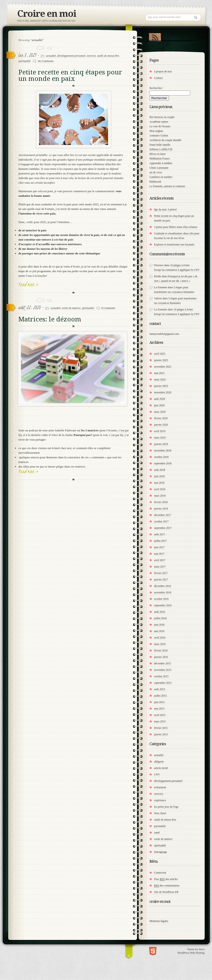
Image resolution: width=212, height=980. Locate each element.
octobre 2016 (161, 599)
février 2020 (161, 418)
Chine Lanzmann (159, 168)
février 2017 (161, 573)
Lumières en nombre (161, 177)
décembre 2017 (163, 515)
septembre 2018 (163, 463)
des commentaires (167, 886)
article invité (161, 768)
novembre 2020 (163, 392)
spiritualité (24, 61)
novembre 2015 (163, 670)
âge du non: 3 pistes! (165, 209)
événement (160, 787)
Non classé (160, 813)
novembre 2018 (163, 450)
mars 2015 (160, 721)
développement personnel (71, 56)
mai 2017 (159, 554)
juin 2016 (159, 625)
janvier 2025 (161, 360)
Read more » (29, 284)
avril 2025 (160, 354)
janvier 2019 (161, 444)
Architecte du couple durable (165, 140)
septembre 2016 (163, 605)
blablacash (155, 182)
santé (157, 833)
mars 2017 (160, 567)
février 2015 (161, 728)
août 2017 (160, 534)
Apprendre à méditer (161, 163)
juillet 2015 (160, 696)
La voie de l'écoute (160, 126)
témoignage (160, 852)
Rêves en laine (158, 154)
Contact (158, 78)
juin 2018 (159, 476)
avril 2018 (160, 489)
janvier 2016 (161, 657)
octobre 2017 (161, 521)
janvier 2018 (161, 509)
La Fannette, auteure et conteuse (167, 186)
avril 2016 (160, 638)
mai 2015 (159, 709)
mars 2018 (160, 496)
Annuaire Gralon (159, 135)
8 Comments (108, 308)
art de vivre (156, 172)
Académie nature (159, 122)
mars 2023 (160, 380)
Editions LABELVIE (161, 149)
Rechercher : (156, 88)
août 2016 (160, 612)
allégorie (159, 762)
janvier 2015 (161, 734)
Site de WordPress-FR (166, 892)
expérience (160, 800)
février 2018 (161, 502)
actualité (51, 56)
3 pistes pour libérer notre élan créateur (176, 227)
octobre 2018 (161, 457)
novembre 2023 (163, 367)
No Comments (46, 61)
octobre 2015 (161, 676)
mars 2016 (160, 644)
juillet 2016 (160, 618)
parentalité (160, 826)
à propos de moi (163, 71)
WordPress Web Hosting (191, 953)
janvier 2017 (161, 580)
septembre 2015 (163, 683)
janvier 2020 (161, 425)
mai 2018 (159, 483)
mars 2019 (160, 438)
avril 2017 (160, 560)
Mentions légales (159, 921)
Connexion (160, 873)
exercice (91, 56)
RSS (155, 36)
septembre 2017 (163, 528)
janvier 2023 (161, 386)
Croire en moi (47, 14)
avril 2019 (160, 431)
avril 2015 (160, 715)
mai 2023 (159, 373)
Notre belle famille (160, 145)
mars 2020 (160, 412)
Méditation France (160, 159)
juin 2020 (159, 405)
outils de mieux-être (108, 56)
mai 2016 (159, 631)
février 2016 (161, 650)
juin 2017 (159, 547)
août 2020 (160, 399)
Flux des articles (166, 879)
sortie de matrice (71, 308)
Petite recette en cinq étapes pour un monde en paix (70, 75)
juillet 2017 (160, 541)
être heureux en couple (162, 117)
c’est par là (116, 435)
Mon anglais (156, 131)
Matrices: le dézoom (50, 319)
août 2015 (160, 689)
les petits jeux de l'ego (166, 807)
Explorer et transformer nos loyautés (174, 244)
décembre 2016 (163, 586)
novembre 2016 (163, 592)
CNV (157, 774)
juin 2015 (159, 702)
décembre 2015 (163, 663)
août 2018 (160, 470)
